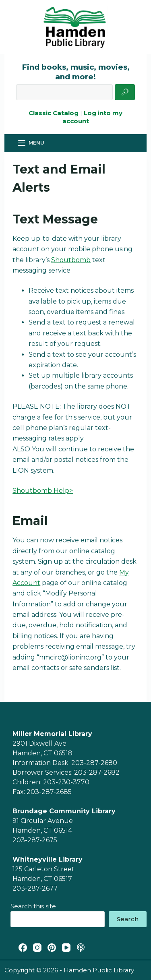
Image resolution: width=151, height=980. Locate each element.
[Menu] (31, 143)
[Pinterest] (52, 948)
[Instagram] (37, 948)
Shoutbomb (71, 260)
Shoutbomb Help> (43, 491)
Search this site (33, 906)
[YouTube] (66, 948)
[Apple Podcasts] (81, 948)
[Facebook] (23, 948)
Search (128, 919)
